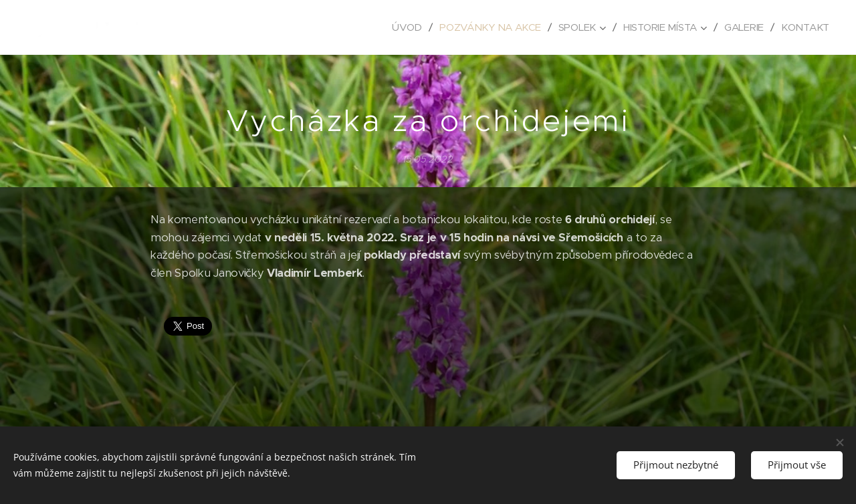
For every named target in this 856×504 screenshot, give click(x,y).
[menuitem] (401, 27)
